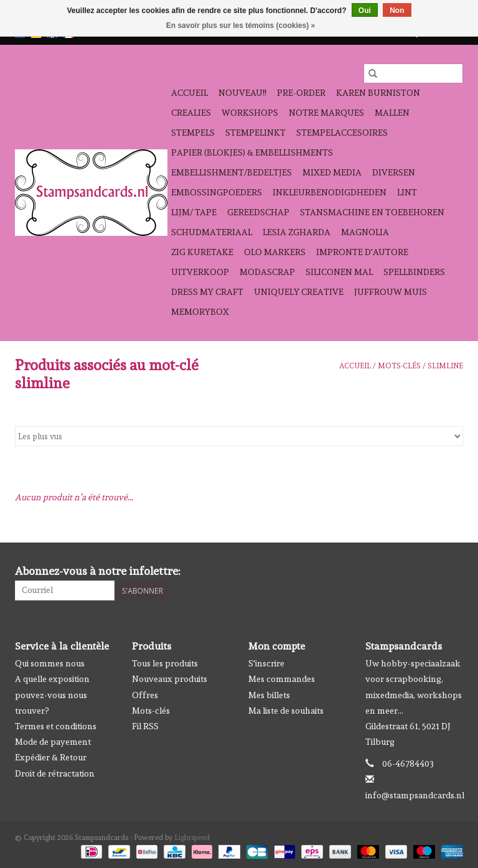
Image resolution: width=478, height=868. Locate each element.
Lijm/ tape (194, 212)
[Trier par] (239, 436)
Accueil (190, 93)
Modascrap (267, 272)
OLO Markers (275, 252)
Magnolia (365, 232)
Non (397, 11)
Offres (145, 695)
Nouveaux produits (170, 679)
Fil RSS (145, 726)
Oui (365, 11)
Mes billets (269, 695)
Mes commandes (282, 679)
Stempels (193, 133)
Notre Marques (326, 113)
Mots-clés (399, 366)
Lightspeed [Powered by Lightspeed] (192, 838)
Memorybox (200, 312)
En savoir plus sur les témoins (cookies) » (241, 26)
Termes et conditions (56, 726)
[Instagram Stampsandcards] (453, 571)
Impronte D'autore (362, 252)
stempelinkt (255, 133)
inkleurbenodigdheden (330, 192)
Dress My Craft (207, 292)
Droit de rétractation (55, 773)
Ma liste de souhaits (286, 711)
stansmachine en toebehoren (372, 212)
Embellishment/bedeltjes (232, 172)
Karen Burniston (378, 93)
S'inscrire (266, 663)
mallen (392, 113)
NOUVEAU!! (242, 93)
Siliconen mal (339, 272)
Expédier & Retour (51, 757)
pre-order (301, 93)
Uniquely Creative (299, 292)
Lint (407, 192)
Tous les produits (165, 663)
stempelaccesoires (342, 133)
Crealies (191, 113)
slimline (445, 366)
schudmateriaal (212, 232)
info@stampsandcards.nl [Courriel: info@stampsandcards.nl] (415, 795)
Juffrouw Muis (391, 292)
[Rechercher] (413, 73)
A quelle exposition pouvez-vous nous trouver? (52, 694)
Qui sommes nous (50, 663)
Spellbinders (414, 272)
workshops (250, 113)
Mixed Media (332, 172)
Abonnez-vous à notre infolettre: (98, 571)
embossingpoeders (217, 192)
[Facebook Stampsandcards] (431, 571)
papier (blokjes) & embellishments (252, 152)
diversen (394, 172)
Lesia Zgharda (297, 232)
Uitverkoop (200, 272)
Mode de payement (53, 742)
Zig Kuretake (202, 252)
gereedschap (258, 212)
